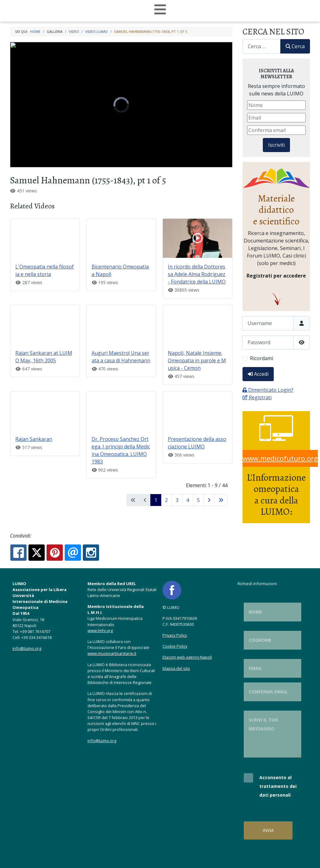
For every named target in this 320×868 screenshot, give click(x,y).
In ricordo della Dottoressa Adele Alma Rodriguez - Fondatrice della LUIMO (197, 274)
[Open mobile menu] (160, 10)
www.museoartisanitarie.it (112, 653)
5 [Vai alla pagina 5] (198, 500)
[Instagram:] (91, 553)
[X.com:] (37, 553)
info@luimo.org (27, 648)
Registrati (257, 397)
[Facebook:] (18, 553)
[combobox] (262, 46)
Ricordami (262, 358)
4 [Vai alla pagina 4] (188, 500)
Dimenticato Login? (268, 390)
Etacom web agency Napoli (187, 657)
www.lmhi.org (100, 631)
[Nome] (276, 105)
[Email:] (73, 553)
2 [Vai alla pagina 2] (166, 500)
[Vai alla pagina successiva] (209, 500)
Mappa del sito (176, 668)
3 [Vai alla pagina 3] (177, 500)
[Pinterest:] (55, 553)
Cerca (295, 46)
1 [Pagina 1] (156, 500)
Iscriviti (276, 145)
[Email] (276, 118)
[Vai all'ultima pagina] (221, 500)
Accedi (258, 374)
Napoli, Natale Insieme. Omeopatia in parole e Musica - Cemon (197, 360)
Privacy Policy (175, 635)
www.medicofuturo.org (280, 458)
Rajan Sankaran (34, 439)
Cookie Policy (175, 646)
